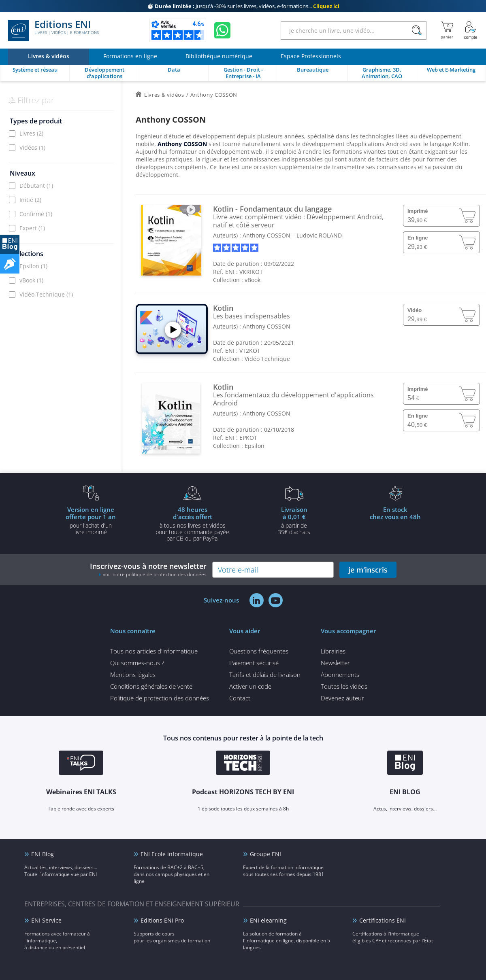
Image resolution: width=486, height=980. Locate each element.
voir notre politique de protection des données (155, 574)
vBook (31, 280)
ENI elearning (268, 920)
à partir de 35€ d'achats (294, 520)
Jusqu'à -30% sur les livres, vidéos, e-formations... (243, 6)
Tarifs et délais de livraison (265, 675)
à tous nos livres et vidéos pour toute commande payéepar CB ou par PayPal (192, 524)
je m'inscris (368, 570)
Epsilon (33, 266)
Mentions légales (133, 675)
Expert (32, 228)
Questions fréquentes (259, 651)
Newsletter (335, 663)
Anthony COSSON (266, 235)
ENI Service (46, 920)
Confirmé (36, 214)
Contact (240, 698)
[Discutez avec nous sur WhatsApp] (222, 30)
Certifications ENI (383, 920)
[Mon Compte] (471, 30)
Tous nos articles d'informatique (154, 651)
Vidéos (32, 147)
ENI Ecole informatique (172, 854)
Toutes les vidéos (344, 686)
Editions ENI (53, 30)
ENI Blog (43, 854)
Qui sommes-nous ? (137, 663)
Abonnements (340, 675)
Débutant (36, 186)
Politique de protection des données (160, 698)
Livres (31, 133)
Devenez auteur (342, 698)
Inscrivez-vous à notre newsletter (148, 570)
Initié (30, 200)
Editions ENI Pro (162, 920)
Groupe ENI (265, 854)
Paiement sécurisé (254, 663)
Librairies (333, 651)
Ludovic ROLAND (319, 235)
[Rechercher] (417, 31)
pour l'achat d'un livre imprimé (91, 520)
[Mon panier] (447, 30)
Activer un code (250, 686)
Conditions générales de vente (151, 686)
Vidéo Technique (46, 294)
